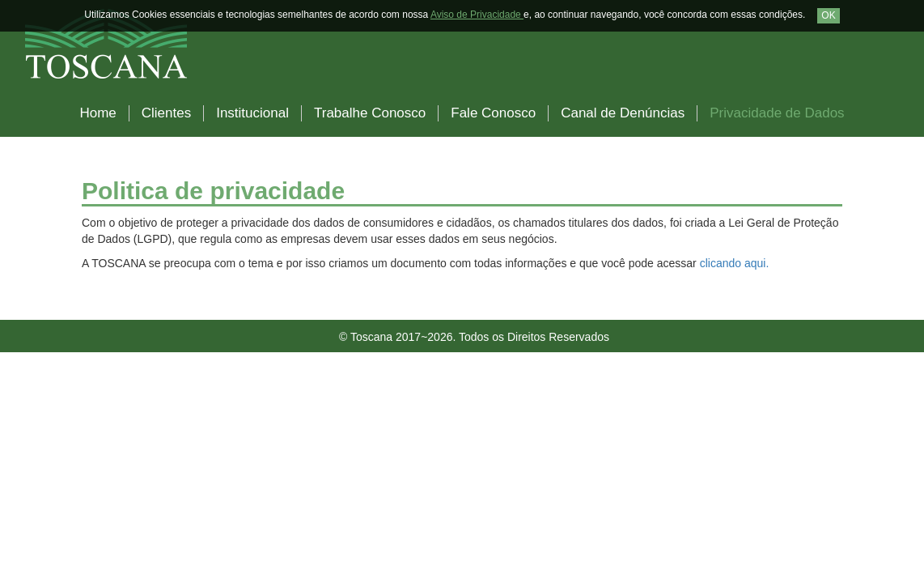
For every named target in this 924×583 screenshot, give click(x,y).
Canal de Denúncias (623, 113)
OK (828, 15)
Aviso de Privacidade (477, 15)
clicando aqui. (735, 263)
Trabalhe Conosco (370, 113)
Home (97, 113)
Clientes (166, 113)
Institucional (252, 113)
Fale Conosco (493, 113)
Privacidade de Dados (777, 113)
